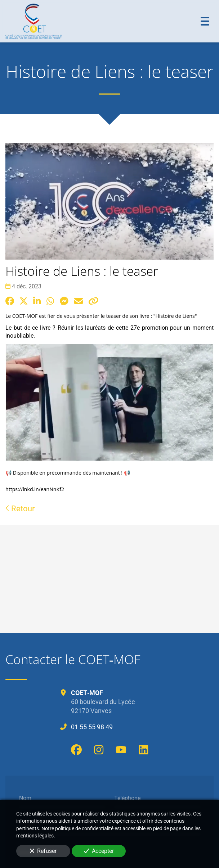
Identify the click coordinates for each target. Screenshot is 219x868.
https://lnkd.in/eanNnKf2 (35, 489)
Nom (25, 798)
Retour (20, 508)
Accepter (99, 851)
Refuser (43, 851)
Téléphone (127, 798)
